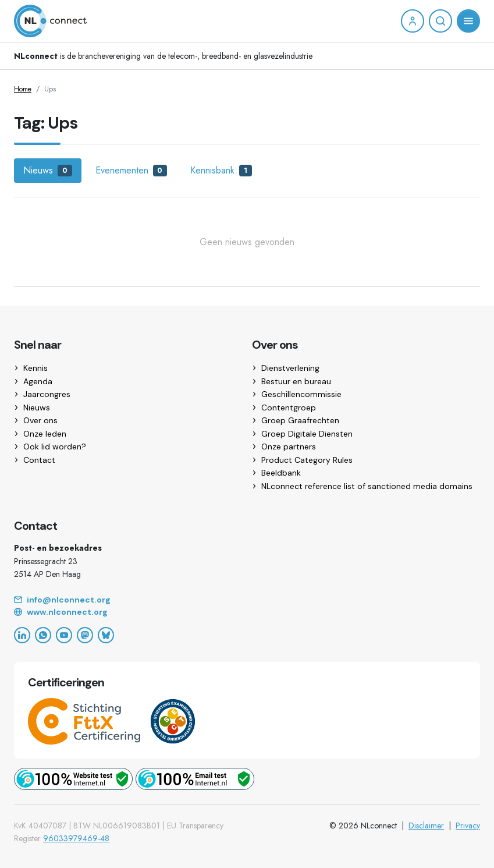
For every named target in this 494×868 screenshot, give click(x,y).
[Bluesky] (106, 635)
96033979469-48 (76, 838)
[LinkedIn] (22, 635)
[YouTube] (64, 635)
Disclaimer (426, 826)
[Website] (247, 612)
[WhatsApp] (43, 635)
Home (23, 89)
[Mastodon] (85, 635)
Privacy (468, 826)
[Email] (247, 600)
